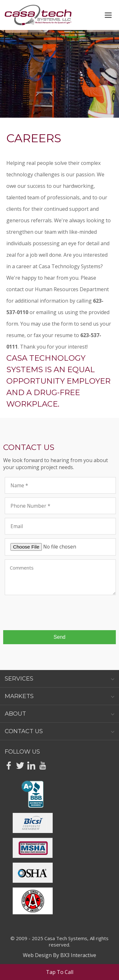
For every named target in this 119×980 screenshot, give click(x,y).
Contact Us (60, 731)
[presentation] (53, 613)
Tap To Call (60, 972)
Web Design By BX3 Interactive (60, 955)
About (60, 714)
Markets (60, 696)
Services (60, 679)
